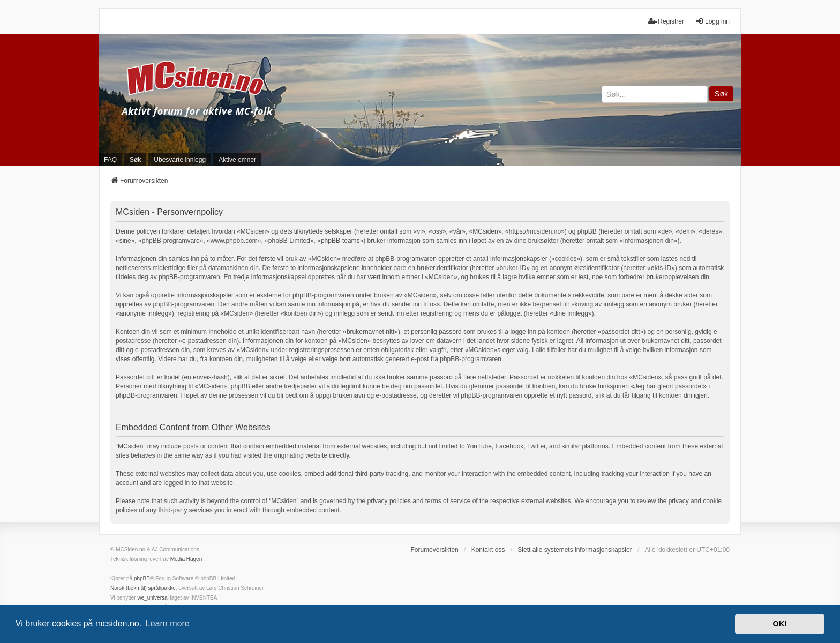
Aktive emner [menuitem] (237, 160)
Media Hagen (186, 559)
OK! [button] (779, 624)
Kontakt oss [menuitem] (488, 550)
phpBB (142, 578)
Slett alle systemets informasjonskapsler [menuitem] (575, 550)
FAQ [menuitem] (110, 160)
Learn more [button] (168, 623)
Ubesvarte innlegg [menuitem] (180, 160)
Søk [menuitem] (135, 160)
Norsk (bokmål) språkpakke (143, 588)
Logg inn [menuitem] (712, 21)
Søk (721, 94)
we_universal (153, 598)
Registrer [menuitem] (666, 21)
